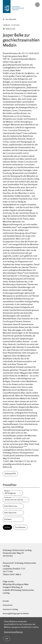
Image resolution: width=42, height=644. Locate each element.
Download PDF (10, 474)
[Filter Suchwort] (13, 519)
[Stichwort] (13, 519)
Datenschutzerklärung (13, 632)
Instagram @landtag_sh (13, 587)
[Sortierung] (16, 500)
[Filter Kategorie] (13, 493)
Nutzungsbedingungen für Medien (16, 613)
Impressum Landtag (10, 609)
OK (7, 639)
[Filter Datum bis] (13, 513)
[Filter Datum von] (13, 506)
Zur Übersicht (11, 19)
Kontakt (6, 601)
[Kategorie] (13, 493)
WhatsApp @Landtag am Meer (16, 584)
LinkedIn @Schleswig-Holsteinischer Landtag (18, 591)
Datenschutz (8, 605)
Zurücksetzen (20, 527)
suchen (7, 527)
